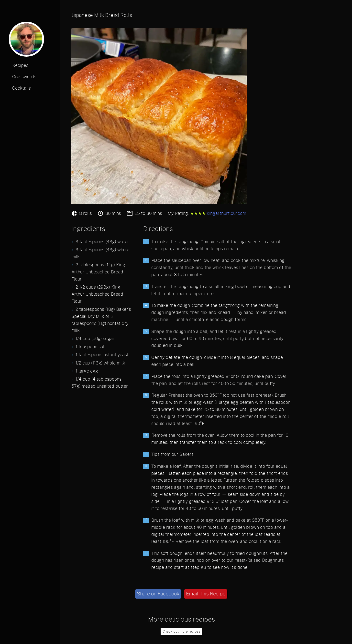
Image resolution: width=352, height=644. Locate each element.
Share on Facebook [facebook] (158, 594)
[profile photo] (26, 41)
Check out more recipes (181, 631)
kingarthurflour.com (226, 214)
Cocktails (22, 88)
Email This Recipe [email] (206, 594)
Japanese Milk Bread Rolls (102, 15)
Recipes (20, 66)
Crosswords (24, 77)
